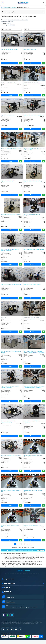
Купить (10, 63)
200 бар (10, 20)
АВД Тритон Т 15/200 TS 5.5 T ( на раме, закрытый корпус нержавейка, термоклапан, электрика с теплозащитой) (34, 352)
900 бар (26, 20)
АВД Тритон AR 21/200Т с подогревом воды (11, 284)
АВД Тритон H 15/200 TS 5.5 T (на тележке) (11, 456)
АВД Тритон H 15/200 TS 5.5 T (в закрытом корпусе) (11, 352)
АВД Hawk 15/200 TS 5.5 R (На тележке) (33, 181)
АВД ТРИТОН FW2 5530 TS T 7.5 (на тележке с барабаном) (34, 422)
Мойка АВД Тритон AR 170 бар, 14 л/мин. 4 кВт (33, 456)
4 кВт (9, 22)
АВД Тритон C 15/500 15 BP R (8, 181)
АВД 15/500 (4, 318)
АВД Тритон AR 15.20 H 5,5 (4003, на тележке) (12, 149)
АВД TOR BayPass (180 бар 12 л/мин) (9, 49)
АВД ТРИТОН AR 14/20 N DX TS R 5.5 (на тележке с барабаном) (10, 250)
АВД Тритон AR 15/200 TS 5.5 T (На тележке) (34, 249)
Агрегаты (9, 23)
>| (31, 544)
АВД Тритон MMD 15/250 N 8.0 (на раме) (10, 83)
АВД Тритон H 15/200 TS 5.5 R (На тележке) (11, 215)
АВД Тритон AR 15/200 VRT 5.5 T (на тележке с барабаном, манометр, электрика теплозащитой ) (34, 387)
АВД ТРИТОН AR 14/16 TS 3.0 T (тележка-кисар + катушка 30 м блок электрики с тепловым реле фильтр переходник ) (33, 83)
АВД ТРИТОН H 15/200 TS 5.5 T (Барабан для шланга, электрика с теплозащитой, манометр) (34, 318)
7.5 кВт (12, 22)
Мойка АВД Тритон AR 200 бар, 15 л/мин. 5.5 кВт (11, 491)
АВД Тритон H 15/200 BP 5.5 (30, 49)
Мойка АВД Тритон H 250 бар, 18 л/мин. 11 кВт (11, 526)
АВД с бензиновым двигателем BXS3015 (33, 525)
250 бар (14, 20)
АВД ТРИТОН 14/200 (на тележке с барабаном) (32, 215)
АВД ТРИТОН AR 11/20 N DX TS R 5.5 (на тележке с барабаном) (10, 387)
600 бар (22, 20)
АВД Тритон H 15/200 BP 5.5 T (8, 115)
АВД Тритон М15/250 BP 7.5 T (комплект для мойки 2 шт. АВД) (34, 149)
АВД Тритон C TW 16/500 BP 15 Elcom (32, 284)
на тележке (12, 25)
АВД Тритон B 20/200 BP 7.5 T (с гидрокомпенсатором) (8, 422)
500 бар (18, 20)
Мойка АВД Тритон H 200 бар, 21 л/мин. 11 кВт (33, 491)
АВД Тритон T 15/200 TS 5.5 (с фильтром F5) (34, 115)
